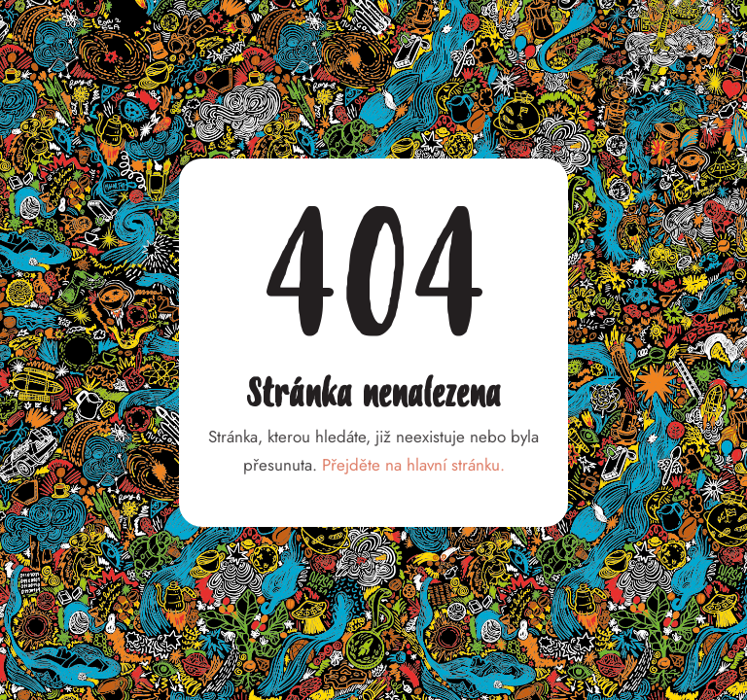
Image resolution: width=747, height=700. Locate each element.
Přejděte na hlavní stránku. (413, 465)
